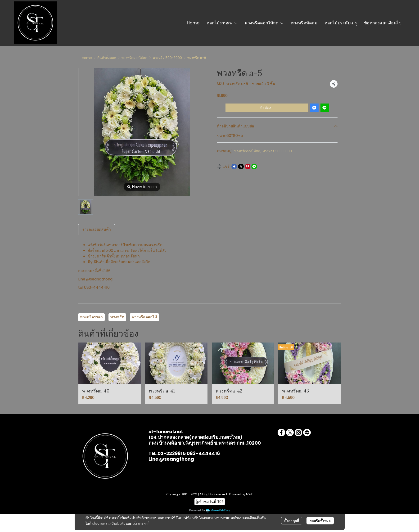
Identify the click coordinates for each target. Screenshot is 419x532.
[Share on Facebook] (234, 167)
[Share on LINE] (254, 167)
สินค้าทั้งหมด (107, 58)
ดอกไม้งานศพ (222, 23)
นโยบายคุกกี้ (141, 523)
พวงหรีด (117, 317)
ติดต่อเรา (267, 108)
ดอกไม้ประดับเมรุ (341, 23)
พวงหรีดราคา (91, 317)
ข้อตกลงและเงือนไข (383, 23)
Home (193, 23)
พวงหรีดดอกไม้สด (264, 23)
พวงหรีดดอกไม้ (144, 317)
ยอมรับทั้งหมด (320, 521)
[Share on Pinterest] (248, 167)
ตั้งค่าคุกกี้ (292, 521)
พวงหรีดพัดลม (304, 23)
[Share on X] (241, 167)
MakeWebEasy (220, 511)
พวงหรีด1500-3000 (167, 58)
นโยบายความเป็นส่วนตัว (109, 523)
